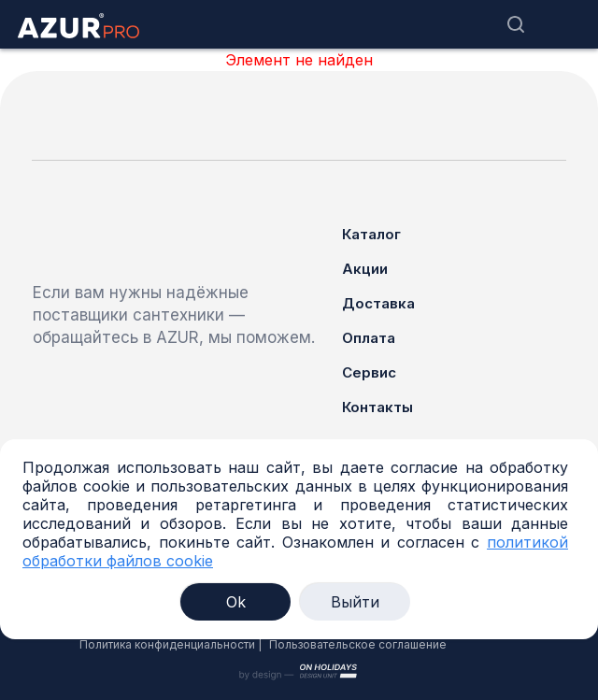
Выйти (355, 602)
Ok (236, 602)
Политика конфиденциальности (167, 644)
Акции (365, 269)
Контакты (377, 407)
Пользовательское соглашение (358, 644)
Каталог (371, 234)
